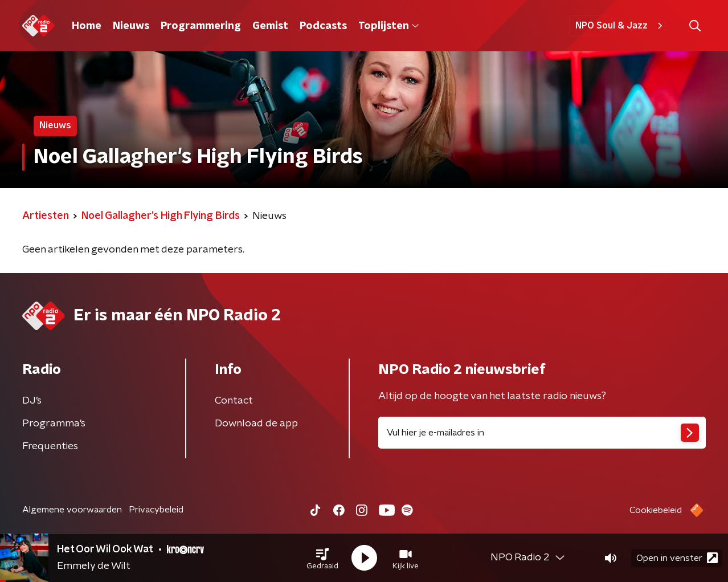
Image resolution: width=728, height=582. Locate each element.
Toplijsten (388, 26)
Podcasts (323, 26)
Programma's (54, 424)
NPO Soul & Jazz (621, 26)
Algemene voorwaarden (72, 510)
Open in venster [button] (677, 558)
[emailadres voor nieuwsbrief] (542, 433)
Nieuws (131, 26)
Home (87, 26)
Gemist (270, 26)
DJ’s (32, 401)
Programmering (201, 26)
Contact (234, 401)
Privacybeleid (156, 510)
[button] (322, 558)
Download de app (256, 424)
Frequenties (50, 446)
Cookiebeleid (656, 510)
